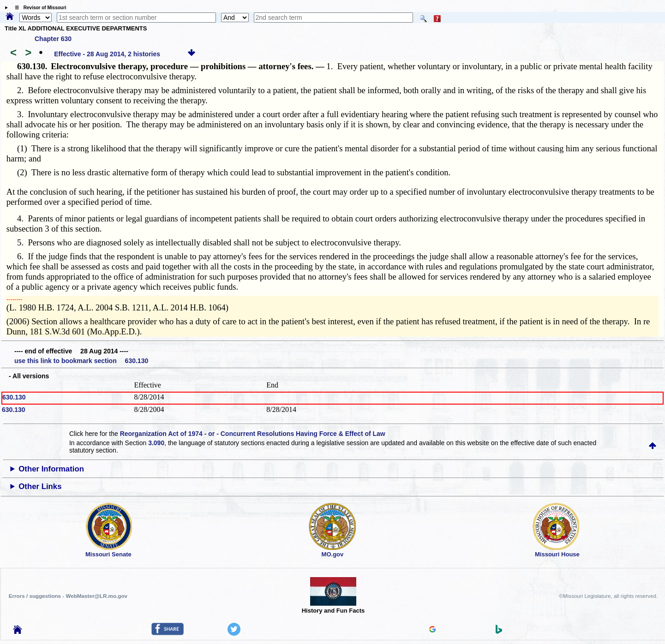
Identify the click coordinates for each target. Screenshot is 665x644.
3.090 (156, 443)
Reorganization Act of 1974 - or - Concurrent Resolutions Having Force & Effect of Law (253, 434)
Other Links (40, 486)
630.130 (14, 397)
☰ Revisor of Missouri (38, 8)
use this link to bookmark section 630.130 (81, 361)
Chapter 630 (53, 39)
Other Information (51, 469)
